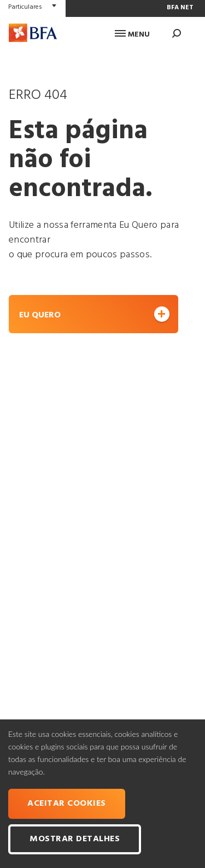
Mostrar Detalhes (75, 839)
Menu (132, 35)
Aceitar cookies (67, 804)
